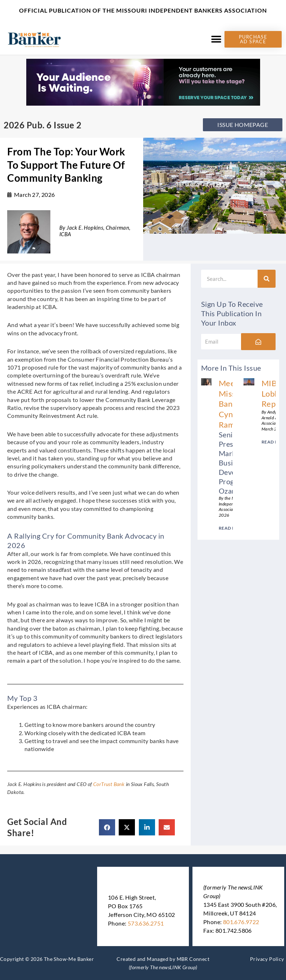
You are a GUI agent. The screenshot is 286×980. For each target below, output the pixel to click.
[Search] (267, 279)
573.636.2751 (146, 923)
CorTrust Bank (109, 784)
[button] (216, 39)
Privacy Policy (267, 959)
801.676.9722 (241, 922)
